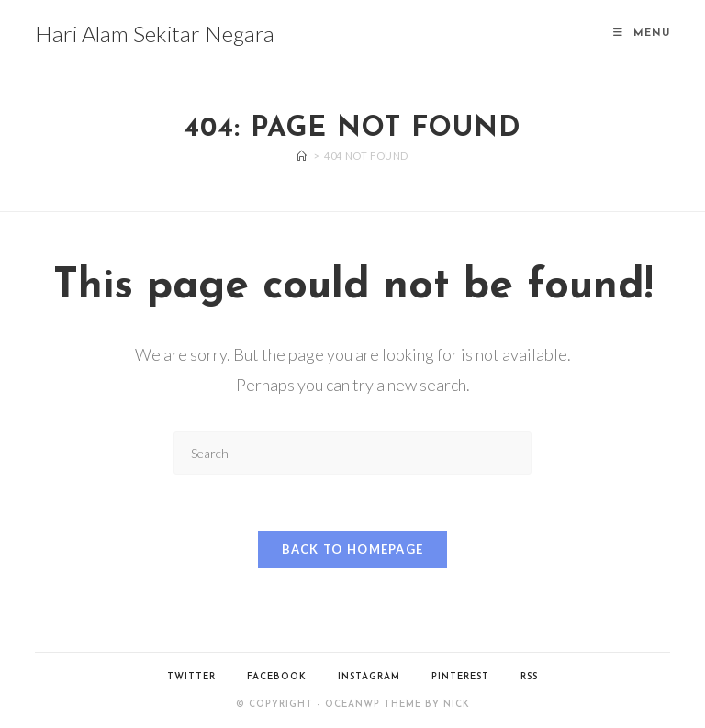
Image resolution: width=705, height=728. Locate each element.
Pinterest (460, 677)
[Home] (302, 156)
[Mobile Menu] (642, 34)
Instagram (369, 677)
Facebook (277, 677)
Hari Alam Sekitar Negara (155, 34)
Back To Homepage (353, 549)
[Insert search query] (352, 453)
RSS (529, 677)
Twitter (191, 677)
